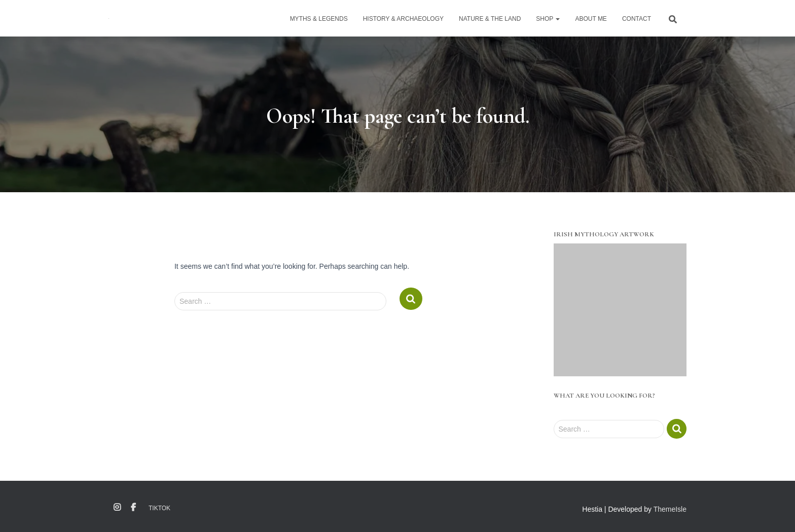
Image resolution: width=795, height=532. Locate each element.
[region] (620, 310)
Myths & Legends (319, 19)
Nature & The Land (490, 19)
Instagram (117, 508)
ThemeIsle (670, 509)
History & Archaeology (403, 19)
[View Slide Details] (620, 310)
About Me (591, 19)
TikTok (159, 508)
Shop (548, 19)
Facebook (133, 508)
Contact (637, 19)
